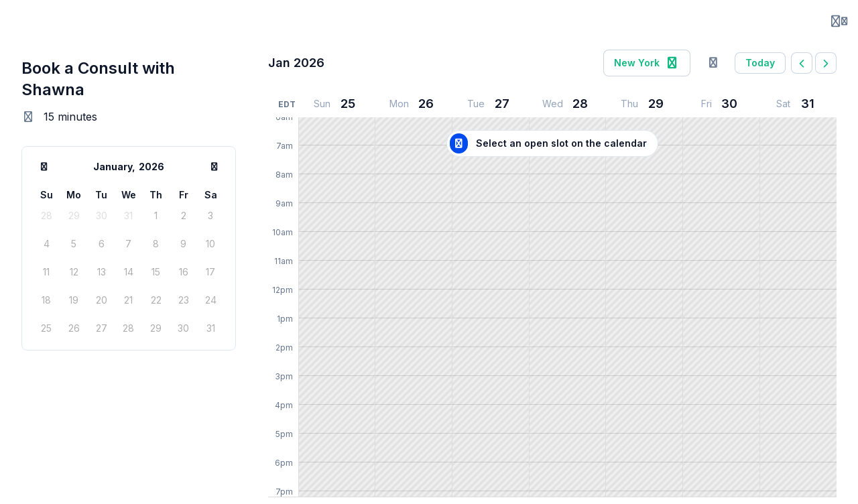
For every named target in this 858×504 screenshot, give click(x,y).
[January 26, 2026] (414, 104)
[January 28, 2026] (567, 104)
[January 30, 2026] (721, 104)
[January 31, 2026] (798, 104)
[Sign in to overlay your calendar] (713, 63)
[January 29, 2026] (644, 104)
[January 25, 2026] (337, 104)
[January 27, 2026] (491, 104)
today (760, 63)
